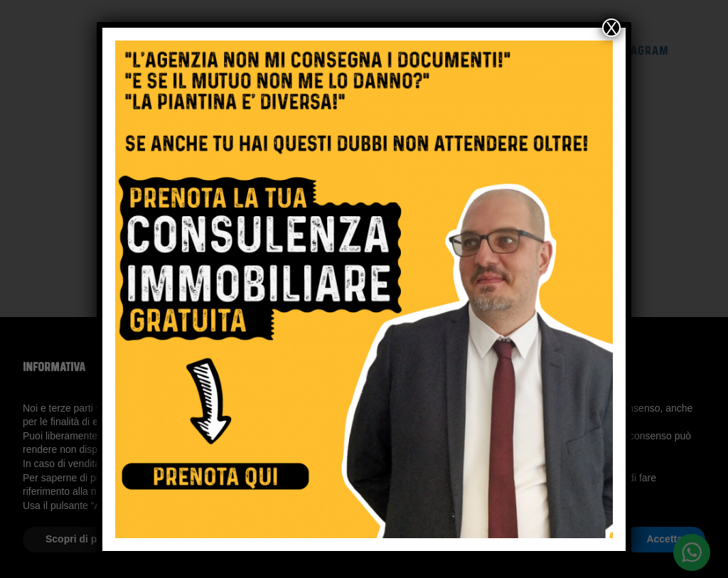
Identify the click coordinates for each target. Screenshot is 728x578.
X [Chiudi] (611, 28)
